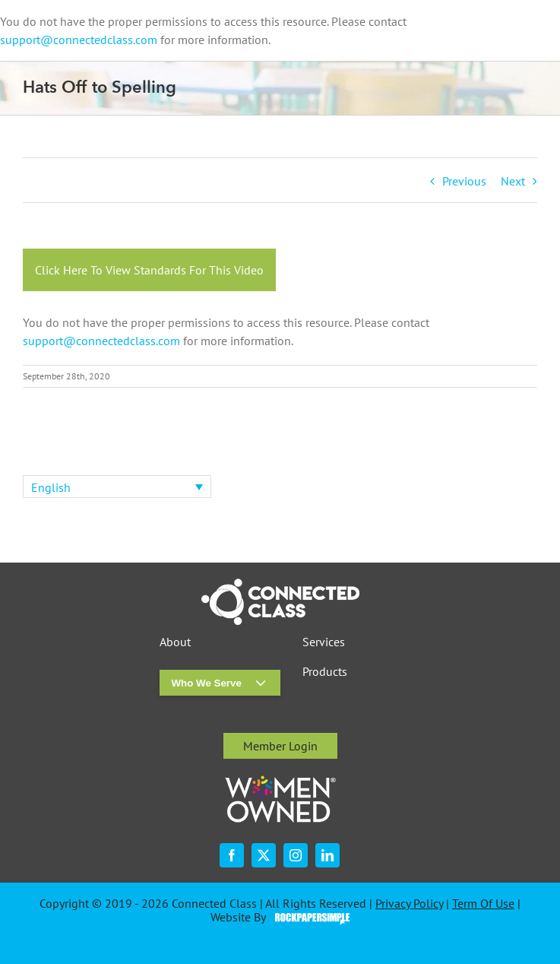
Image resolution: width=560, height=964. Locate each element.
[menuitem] (117, 487)
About (175, 642)
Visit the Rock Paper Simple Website (309, 918)
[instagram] (296, 855)
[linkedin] (327, 855)
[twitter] (264, 855)
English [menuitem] (51, 487)
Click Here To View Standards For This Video (149, 270)
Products (325, 672)
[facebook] (232, 855)
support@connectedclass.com (79, 40)
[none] (117, 487)
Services (324, 642)
